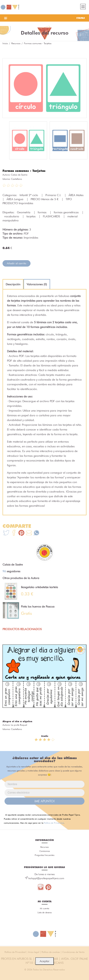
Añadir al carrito (17, 263)
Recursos (16, 43)
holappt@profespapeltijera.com (46, 878)
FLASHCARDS (52, 216)
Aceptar (45, 961)
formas (42, 212)
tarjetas (31, 216)
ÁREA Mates (76, 195)
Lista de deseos (45, 912)
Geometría (24, 212)
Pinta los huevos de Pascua (38, 607)
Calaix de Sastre (19, 175)
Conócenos (45, 851)
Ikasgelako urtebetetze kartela (39, 587)
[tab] (13, 284)
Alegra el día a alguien (17, 721)
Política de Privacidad (54, 823)
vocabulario (12, 216)
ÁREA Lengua (15, 199)
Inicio (5, 43)
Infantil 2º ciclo (29, 195)
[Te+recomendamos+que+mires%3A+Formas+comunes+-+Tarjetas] (14, 533)
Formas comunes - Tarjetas (24, 171)
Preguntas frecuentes (44, 855)
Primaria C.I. (54, 195)
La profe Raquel (19, 725)
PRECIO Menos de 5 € (45, 199)
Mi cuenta (44, 908)
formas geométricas (67, 212)
